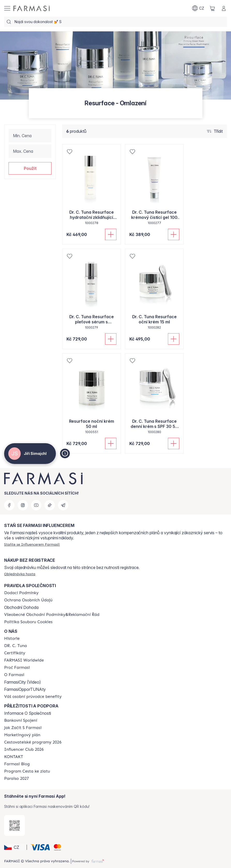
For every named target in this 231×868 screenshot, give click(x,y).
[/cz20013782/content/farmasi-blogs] (17, 764)
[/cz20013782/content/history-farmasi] (12, 638)
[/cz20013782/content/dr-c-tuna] (16, 646)
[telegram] (63, 505)
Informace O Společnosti (28, 713)
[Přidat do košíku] (111, 234)
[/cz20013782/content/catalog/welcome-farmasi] (33, 697)
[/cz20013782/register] (32, 544)
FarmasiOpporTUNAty (25, 689)
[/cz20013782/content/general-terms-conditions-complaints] (52, 615)
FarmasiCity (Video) (23, 682)
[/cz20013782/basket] (212, 8)
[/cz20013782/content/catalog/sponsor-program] (27, 771)
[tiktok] (50, 505)
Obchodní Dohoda (21, 607)
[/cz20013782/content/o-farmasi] (14, 675)
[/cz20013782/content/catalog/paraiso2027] (17, 779)
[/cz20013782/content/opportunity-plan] (22, 735)
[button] (30, 168)
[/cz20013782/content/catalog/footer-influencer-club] (24, 749)
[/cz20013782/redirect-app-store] (14, 825)
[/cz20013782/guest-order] (20, 574)
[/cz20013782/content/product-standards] (15, 653)
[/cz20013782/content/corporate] (24, 660)
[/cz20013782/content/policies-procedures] (28, 600)
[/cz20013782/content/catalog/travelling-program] (33, 742)
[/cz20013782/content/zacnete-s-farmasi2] (23, 728)
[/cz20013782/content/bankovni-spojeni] (21, 720)
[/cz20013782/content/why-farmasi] (17, 668)
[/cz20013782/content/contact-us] (14, 757)
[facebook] (9, 505)
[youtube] (36, 505)
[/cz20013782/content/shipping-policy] (21, 593)
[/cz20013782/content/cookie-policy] (28, 622)
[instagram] (23, 505)
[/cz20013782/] (32, 8)
